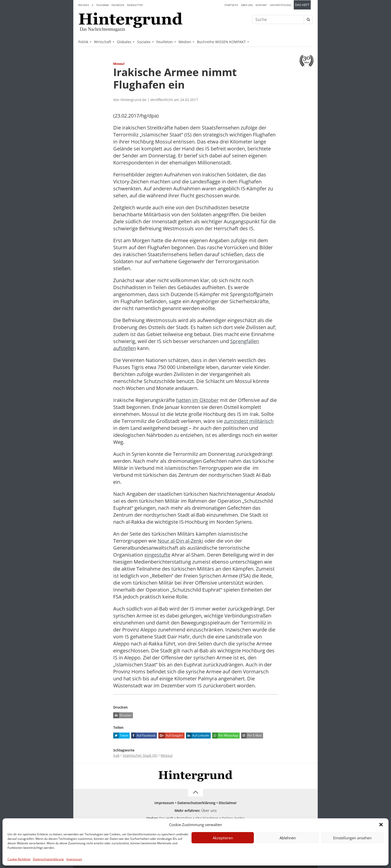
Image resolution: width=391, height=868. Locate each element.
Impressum (74, 859)
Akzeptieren (223, 838)
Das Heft (302, 5)
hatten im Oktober (197, 400)
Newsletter (135, 5)
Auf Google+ (171, 736)
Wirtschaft (103, 42)
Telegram (102, 5)
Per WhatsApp (225, 736)
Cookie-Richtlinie (19, 859)
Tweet (121, 736)
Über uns (247, 5)
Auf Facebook (143, 736)
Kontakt (261, 5)
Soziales (144, 42)
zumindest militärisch (249, 421)
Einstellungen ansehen (352, 838)
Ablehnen (288, 838)
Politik (83, 42)
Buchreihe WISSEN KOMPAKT (221, 42)
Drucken (122, 715)
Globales (124, 42)
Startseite (231, 5)
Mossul (167, 755)
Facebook (118, 5)
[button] (381, 825)
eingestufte (157, 555)
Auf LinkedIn (198, 736)
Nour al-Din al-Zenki (180, 541)
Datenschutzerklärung (48, 859)
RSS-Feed (84, 5)
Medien (185, 42)
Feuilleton (165, 42)
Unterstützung (280, 5)
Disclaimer (228, 803)
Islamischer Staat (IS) (140, 755)
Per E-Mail (251, 736)
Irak (116, 755)
